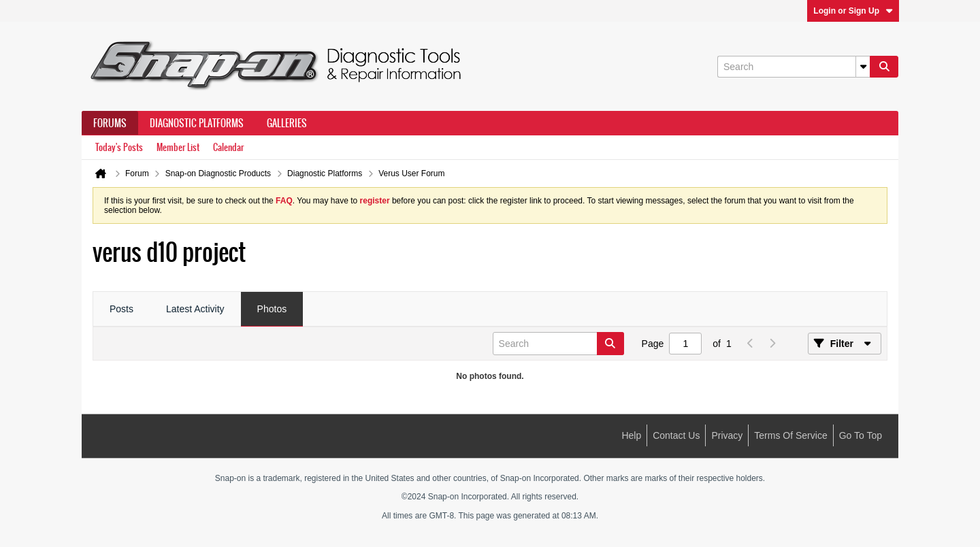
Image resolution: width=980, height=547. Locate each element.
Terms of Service (790, 435)
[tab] (121, 310)
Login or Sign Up (853, 11)
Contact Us (676, 435)
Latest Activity (195, 309)
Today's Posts (119, 147)
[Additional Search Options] (863, 67)
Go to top (861, 435)
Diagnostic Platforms (197, 123)
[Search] (794, 67)
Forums (110, 123)
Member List (178, 147)
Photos (272, 309)
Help (631, 435)
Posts (121, 309)
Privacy (727, 435)
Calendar (228, 147)
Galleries (287, 123)
